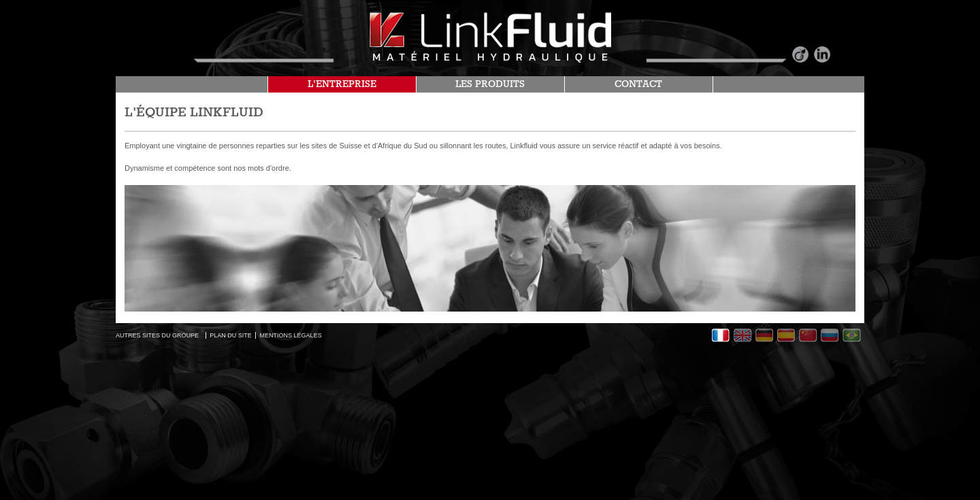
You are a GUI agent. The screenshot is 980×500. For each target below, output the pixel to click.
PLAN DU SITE (231, 335)
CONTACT (638, 84)
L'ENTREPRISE (342, 84)
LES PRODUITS (490, 84)
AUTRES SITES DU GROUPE (157, 335)
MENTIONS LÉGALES (291, 335)
